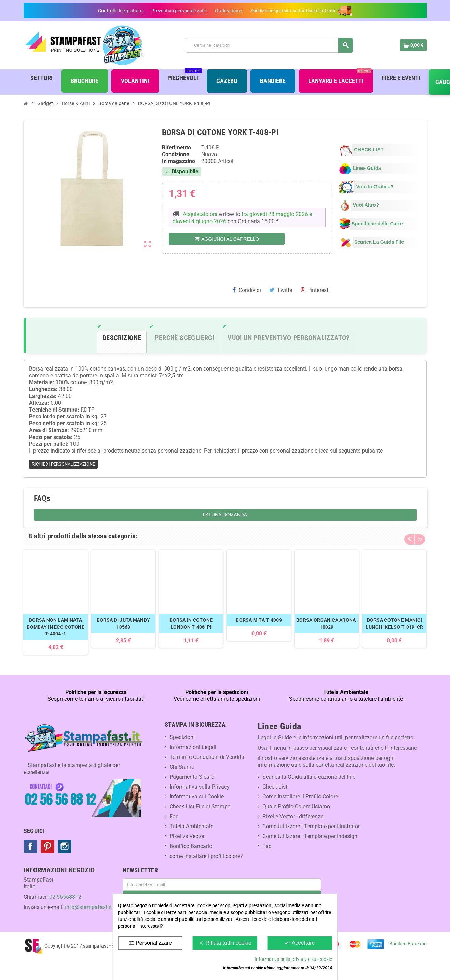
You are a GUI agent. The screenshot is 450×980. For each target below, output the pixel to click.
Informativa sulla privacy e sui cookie (293, 959)
